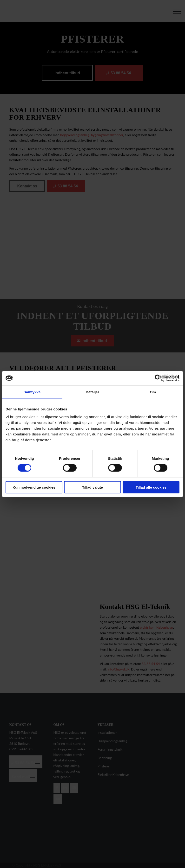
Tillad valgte (92, 487)
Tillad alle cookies (151, 487)
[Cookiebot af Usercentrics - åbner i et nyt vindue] (158, 378)
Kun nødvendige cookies (34, 487)
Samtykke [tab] (32, 392)
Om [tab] (153, 392)
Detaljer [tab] (92, 392)
